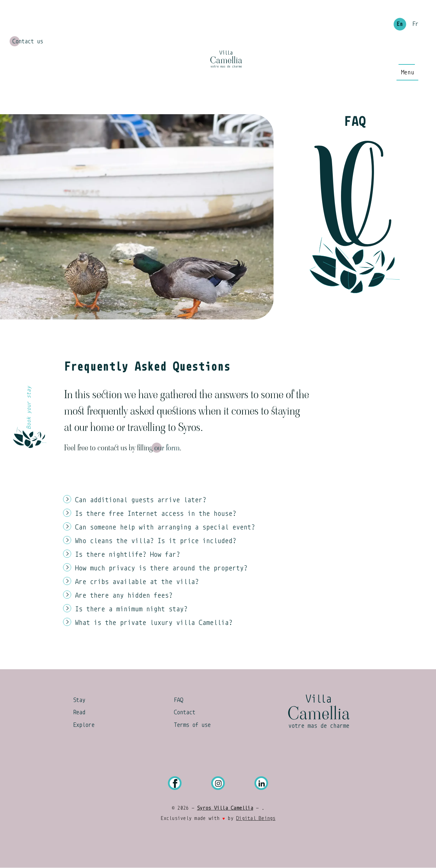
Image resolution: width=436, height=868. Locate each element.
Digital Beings (256, 818)
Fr (415, 24)
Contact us (28, 41)
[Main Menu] (407, 72)
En (400, 24)
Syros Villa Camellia (225, 808)
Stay (79, 700)
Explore (84, 725)
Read (79, 712)
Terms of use (192, 725)
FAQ (178, 700)
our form (167, 448)
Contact (184, 712)
